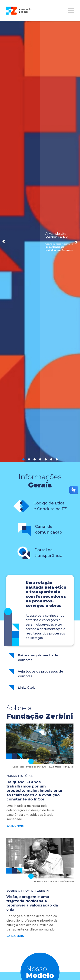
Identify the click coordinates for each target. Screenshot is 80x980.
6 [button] (51, 459)
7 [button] (57, 459)
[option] (40, 242)
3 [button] (35, 459)
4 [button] (40, 459)
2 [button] (29, 459)
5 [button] (46, 459)
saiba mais (15, 826)
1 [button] (23, 459)
